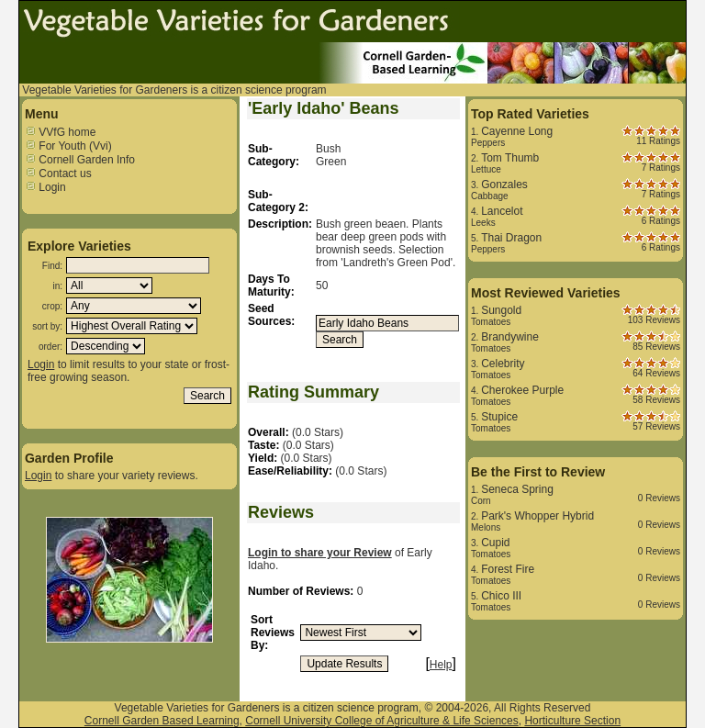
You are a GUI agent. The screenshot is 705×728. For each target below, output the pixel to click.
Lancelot (502, 211)
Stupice (499, 417)
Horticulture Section (572, 721)
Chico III (501, 596)
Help (441, 665)
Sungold (501, 310)
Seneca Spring (517, 489)
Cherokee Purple (522, 390)
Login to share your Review (320, 553)
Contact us (58, 174)
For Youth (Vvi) (68, 146)
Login (45, 187)
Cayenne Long (517, 131)
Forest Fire (508, 569)
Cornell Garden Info (80, 160)
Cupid (495, 543)
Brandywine (510, 337)
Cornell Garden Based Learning (162, 721)
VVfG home (60, 132)
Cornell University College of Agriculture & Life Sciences (381, 721)
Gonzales (504, 185)
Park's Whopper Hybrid (537, 516)
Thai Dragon (511, 238)
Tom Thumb (510, 158)
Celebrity (503, 364)
